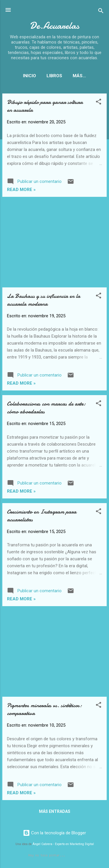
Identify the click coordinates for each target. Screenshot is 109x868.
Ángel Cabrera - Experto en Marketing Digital (63, 845)
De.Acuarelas (54, 26)
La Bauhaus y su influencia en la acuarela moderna (44, 301)
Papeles (79, 76)
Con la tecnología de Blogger (54, 834)
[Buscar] (101, 12)
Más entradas (55, 813)
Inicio (27, 76)
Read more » (21, 191)
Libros (51, 76)
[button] (99, 104)
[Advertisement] (54, 243)
